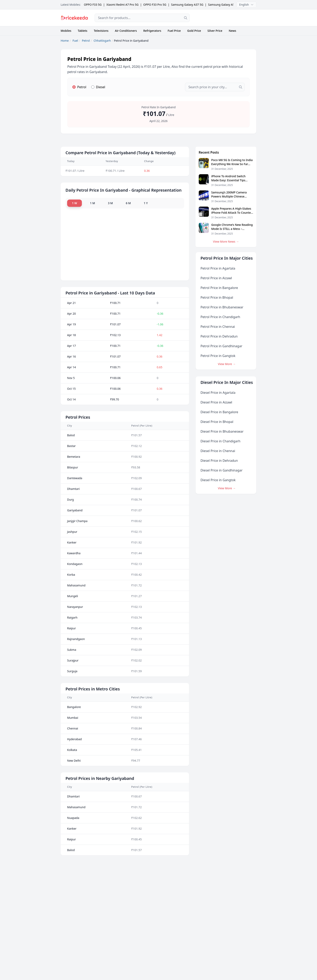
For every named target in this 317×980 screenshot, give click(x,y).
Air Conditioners (126, 31)
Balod (71, 435)
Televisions (101, 31)
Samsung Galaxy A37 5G (187, 5)
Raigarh (72, 617)
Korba (71, 575)
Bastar (71, 446)
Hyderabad (74, 739)
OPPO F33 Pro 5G (155, 5)
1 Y (146, 203)
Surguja (72, 671)
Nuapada (73, 818)
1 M (92, 203)
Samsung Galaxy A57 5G (224, 5)
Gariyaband (75, 510)
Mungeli (73, 596)
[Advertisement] (226, 18)
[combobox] (142, 18)
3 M (110, 203)
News (232, 31)
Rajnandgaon (76, 639)
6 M (128, 203)
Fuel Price (174, 31)
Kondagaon (75, 564)
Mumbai (73, 718)
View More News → (226, 242)
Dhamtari (73, 489)
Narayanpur (75, 607)
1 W (74, 203)
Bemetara (74, 457)
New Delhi (74, 761)
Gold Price (194, 31)
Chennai (73, 728)
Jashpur (72, 532)
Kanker (72, 542)
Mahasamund (76, 585)
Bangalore (74, 707)
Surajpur (73, 660)
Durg (70, 500)
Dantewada (75, 478)
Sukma (72, 650)
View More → (227, 364)
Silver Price (215, 31)
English (246, 5)
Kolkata (72, 750)
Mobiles (66, 31)
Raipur (71, 628)
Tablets (83, 31)
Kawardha (74, 553)
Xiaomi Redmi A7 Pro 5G (122, 5)
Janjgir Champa (77, 521)
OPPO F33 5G (93, 5)
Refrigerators (152, 31)
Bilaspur (73, 467)
